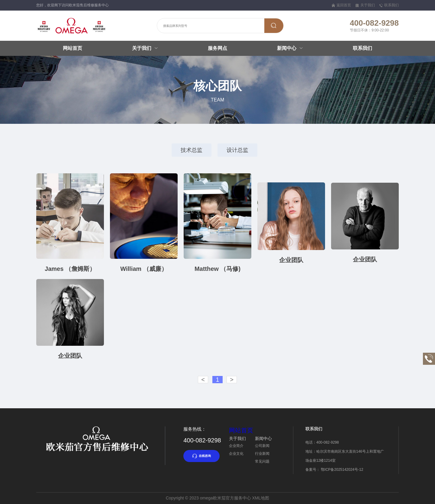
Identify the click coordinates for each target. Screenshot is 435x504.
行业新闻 (262, 454)
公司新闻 (262, 446)
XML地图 (261, 498)
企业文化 (236, 454)
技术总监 (192, 150)
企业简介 (236, 446)
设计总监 (237, 150)
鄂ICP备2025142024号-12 (342, 470)
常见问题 (262, 461)
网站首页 (72, 48)
